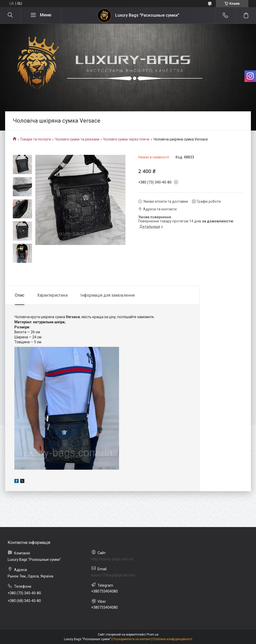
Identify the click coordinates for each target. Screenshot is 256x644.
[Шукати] (10, 15)
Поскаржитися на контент (132, 639)
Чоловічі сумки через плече (126, 139)
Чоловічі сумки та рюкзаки (77, 139)
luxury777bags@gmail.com (113, 575)
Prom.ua (153, 635)
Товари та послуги (35, 139)
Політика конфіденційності (173, 639)
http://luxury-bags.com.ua (112, 559)
